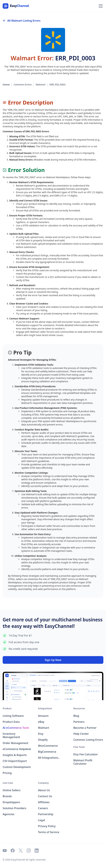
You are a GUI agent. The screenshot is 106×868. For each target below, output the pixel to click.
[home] (16, 6)
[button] (100, 6)
